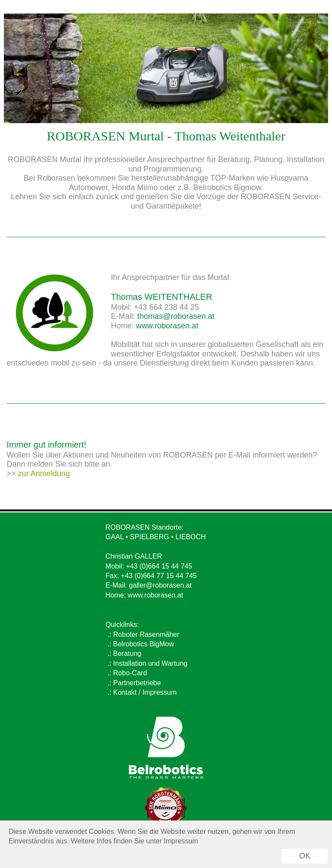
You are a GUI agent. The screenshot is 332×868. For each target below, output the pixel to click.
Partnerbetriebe (137, 683)
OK (305, 856)
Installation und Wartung (150, 663)
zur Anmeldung (44, 474)
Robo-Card (130, 673)
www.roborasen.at (167, 326)
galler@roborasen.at (160, 585)
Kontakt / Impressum (145, 692)
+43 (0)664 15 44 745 (159, 566)
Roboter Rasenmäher (146, 634)
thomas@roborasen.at (176, 316)
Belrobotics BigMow (144, 644)
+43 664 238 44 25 (167, 307)
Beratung (127, 653)
